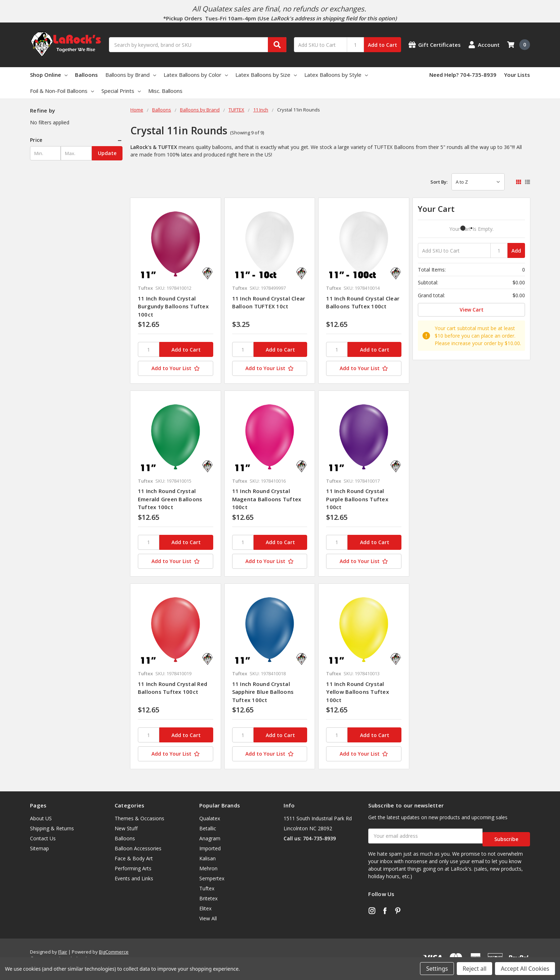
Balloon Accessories (138, 848)
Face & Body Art (134, 858)
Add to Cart (382, 45)
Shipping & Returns (52, 828)
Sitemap (39, 848)
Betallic (208, 828)
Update (107, 153)
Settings (437, 969)
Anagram (210, 838)
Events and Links (134, 878)
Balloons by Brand (131, 75)
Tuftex (207, 888)
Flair (63, 952)
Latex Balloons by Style (336, 75)
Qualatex (210, 818)
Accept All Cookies (525, 969)
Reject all (474, 969)
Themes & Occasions (139, 818)
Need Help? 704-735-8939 (463, 75)
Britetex (208, 898)
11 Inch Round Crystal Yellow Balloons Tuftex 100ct (357, 692)
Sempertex (212, 878)
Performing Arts (133, 868)
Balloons (86, 75)
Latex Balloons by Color (196, 75)
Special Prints (121, 91)
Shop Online (49, 75)
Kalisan (207, 858)
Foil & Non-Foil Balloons (62, 91)
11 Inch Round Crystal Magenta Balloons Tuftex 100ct (267, 499)
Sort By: (439, 182)
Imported (210, 848)
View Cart (472, 310)
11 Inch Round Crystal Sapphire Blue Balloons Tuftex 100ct (263, 692)
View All (208, 918)
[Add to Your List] (176, 368)
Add (516, 251)
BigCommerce (114, 952)
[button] (76, 140)
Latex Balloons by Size (266, 75)
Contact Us (43, 838)
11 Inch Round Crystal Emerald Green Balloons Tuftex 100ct (170, 499)
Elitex (205, 908)
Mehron (208, 868)
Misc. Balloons (165, 91)
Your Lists (517, 75)
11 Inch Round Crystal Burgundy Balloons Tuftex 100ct (173, 306)
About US (41, 818)
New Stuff (126, 828)
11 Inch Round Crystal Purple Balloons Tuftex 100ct (357, 499)
